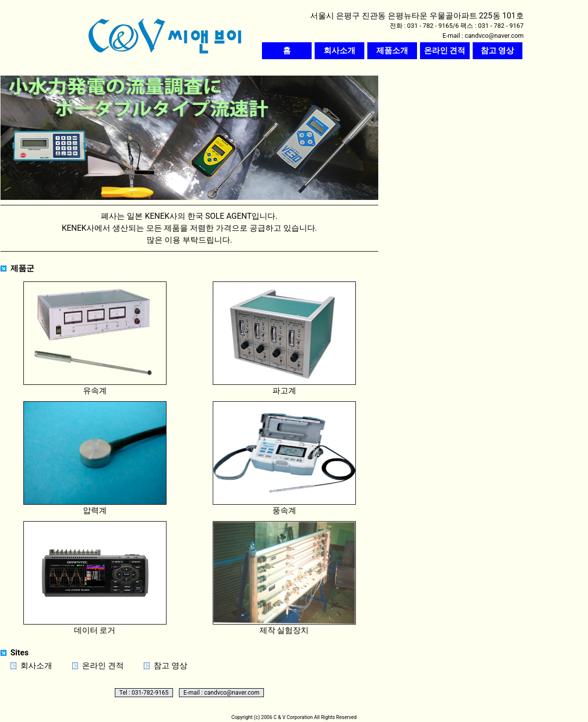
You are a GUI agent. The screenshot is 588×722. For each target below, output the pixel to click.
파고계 (284, 338)
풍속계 (284, 458)
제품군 (22, 268)
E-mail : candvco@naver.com (221, 693)
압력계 (95, 458)
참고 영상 (170, 666)
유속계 (95, 338)
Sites (19, 653)
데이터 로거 (95, 578)
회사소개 (36, 666)
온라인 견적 (103, 666)
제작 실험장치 (284, 578)
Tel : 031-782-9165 (144, 693)
